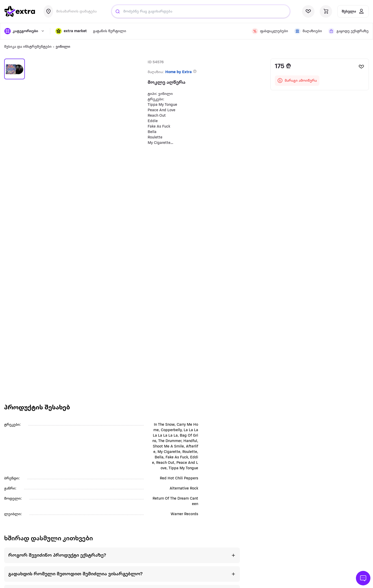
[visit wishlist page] (308, 11)
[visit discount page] (270, 31)
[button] (71, 31)
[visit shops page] (308, 31)
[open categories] (25, 31)
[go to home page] (20, 11)
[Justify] (118, 11)
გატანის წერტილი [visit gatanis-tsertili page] (110, 31)
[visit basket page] (326, 11)
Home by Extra (178, 72)
